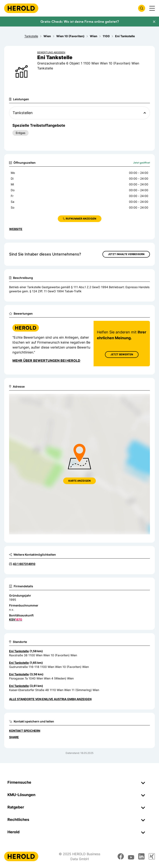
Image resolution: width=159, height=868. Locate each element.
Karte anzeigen (79, 481)
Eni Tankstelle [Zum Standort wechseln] (19, 651)
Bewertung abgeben (51, 52)
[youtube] (131, 856)
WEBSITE (16, 229)
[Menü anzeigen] (152, 8)
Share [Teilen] (14, 737)
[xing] (152, 856)
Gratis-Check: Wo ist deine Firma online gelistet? (80, 21)
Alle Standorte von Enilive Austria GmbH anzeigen (50, 699)
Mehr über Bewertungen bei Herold (46, 361)
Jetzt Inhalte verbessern (126, 254)
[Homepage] (21, 8)
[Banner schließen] (154, 22)
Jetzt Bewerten (122, 354)
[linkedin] (141, 856)
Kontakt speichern (25, 731)
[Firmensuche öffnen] (142, 8)
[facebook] (121, 856)
